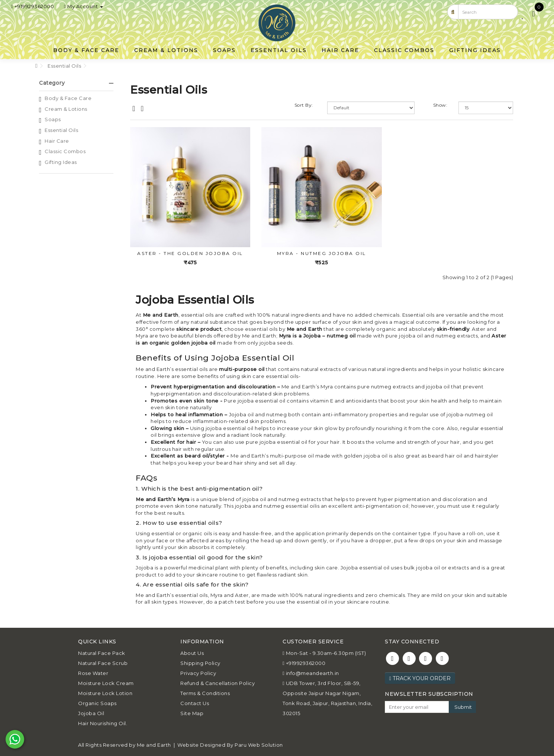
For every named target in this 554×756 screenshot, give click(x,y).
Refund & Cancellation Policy (218, 682)
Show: (440, 104)
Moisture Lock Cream (106, 682)
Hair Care (340, 49)
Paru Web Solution (259, 743)
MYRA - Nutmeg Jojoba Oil (322, 251)
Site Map (192, 712)
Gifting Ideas (475, 49)
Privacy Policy (198, 672)
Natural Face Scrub (103, 662)
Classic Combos (404, 49)
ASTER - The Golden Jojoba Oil (190, 251)
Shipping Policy (200, 662)
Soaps (224, 49)
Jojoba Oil (91, 712)
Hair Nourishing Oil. (103, 722)
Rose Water (93, 672)
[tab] (76, 82)
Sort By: (304, 104)
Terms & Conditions (205, 692)
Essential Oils (279, 49)
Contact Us (195, 702)
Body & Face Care (86, 49)
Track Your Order (420, 677)
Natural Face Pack (102, 652)
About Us (192, 652)
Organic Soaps (97, 702)
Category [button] (76, 81)
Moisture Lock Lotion (105, 692)
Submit (463, 705)
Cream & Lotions (166, 49)
